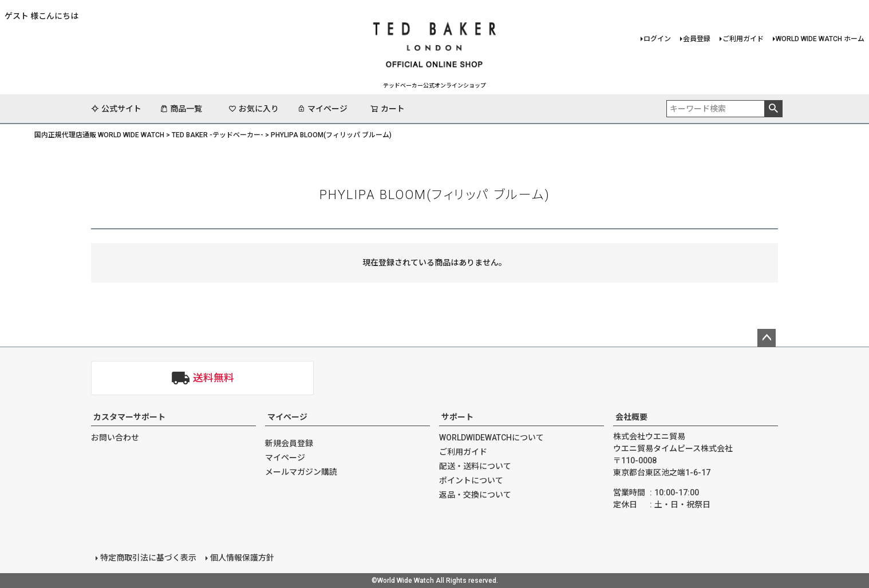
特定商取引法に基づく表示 (148, 558)
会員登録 (697, 39)
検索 (773, 109)
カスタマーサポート (129, 417)
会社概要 (631, 417)
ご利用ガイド (743, 39)
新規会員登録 (289, 443)
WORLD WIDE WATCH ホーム (820, 39)
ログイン (657, 39)
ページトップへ (767, 338)
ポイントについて (471, 480)
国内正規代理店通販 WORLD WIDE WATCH (99, 135)
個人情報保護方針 (242, 558)
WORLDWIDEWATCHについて (491, 438)
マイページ (322, 109)
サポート (457, 417)
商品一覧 (181, 109)
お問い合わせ (115, 438)
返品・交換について (475, 495)
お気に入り (254, 109)
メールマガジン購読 (301, 472)
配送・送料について (475, 466)
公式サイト (116, 109)
